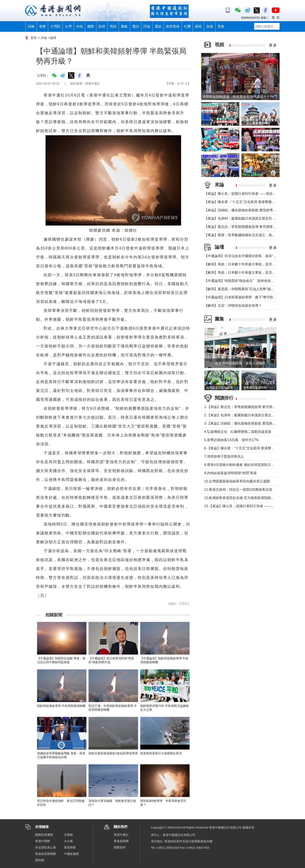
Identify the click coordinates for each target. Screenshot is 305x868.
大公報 (68, 841)
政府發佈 (173, 26)
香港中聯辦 (43, 841)
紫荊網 (40, 860)
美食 (221, 26)
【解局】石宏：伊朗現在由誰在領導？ (233, 306)
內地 (79, 26)
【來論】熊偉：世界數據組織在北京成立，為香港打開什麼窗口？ (253, 235)
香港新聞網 (121, 841)
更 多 (273, 45)
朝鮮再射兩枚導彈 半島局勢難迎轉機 (61, 706)
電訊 (136, 26)
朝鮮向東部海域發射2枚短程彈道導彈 (113, 753)
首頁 (33, 38)
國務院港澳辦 (44, 835)
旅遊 (210, 26)
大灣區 (55, 26)
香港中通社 (121, 835)
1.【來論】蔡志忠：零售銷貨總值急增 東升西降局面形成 (247, 407)
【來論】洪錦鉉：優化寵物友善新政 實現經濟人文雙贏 (245, 210)
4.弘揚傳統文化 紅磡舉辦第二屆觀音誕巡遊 (238, 432)
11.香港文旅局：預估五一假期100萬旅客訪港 (238, 490)
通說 (158, 26)
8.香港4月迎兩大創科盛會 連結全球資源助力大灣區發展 (246, 465)
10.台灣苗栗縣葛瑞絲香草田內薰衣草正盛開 (237, 481)
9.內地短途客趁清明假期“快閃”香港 (230, 473)
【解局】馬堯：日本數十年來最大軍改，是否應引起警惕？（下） (253, 264)
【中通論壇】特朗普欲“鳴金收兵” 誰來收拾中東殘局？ (246, 281)
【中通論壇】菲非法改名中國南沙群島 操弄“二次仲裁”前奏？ (251, 256)
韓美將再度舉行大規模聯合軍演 (161, 753)
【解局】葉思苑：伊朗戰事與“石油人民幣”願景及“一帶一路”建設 (252, 289)
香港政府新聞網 (46, 854)
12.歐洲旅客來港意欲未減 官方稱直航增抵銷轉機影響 (244, 498)
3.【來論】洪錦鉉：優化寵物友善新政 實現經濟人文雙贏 (247, 423)
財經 (102, 26)
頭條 (31, 26)
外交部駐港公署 (46, 847)
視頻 (113, 26)
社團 (187, 26)
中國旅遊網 (71, 854)
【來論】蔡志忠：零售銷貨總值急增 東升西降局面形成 (245, 227)
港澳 (42, 26)
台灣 (68, 26)
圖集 (124, 26)
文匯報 (68, 835)
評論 (147, 26)
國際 (91, 26)
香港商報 (70, 847)
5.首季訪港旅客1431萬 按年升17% (231, 440)
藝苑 (198, 26)
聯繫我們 (120, 847)
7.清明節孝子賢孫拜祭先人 (224, 456)
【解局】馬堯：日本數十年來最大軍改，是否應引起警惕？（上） (253, 272)
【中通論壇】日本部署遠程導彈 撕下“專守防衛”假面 (244, 297)
